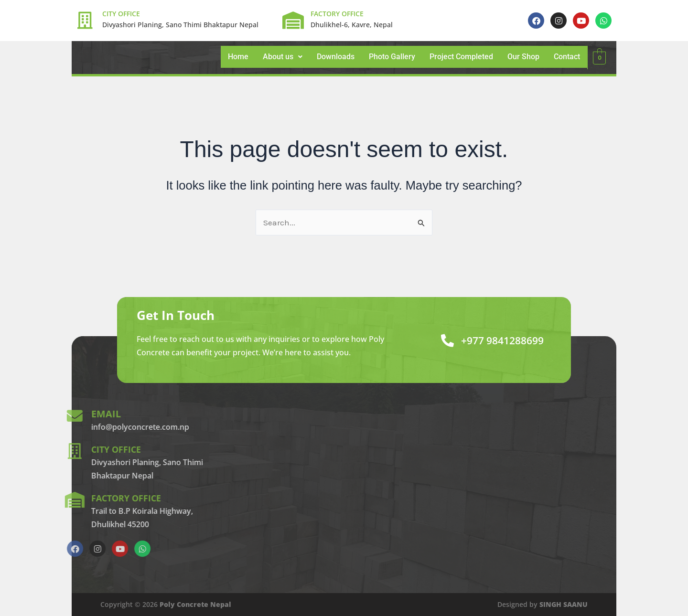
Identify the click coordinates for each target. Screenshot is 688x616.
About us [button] (283, 57)
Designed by (543, 604)
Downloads (336, 57)
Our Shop (523, 57)
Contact (567, 57)
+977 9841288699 (495, 340)
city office (40, 449)
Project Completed (461, 57)
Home (238, 57)
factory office (51, 498)
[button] (283, 57)
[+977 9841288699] (434, 340)
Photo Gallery (392, 57)
